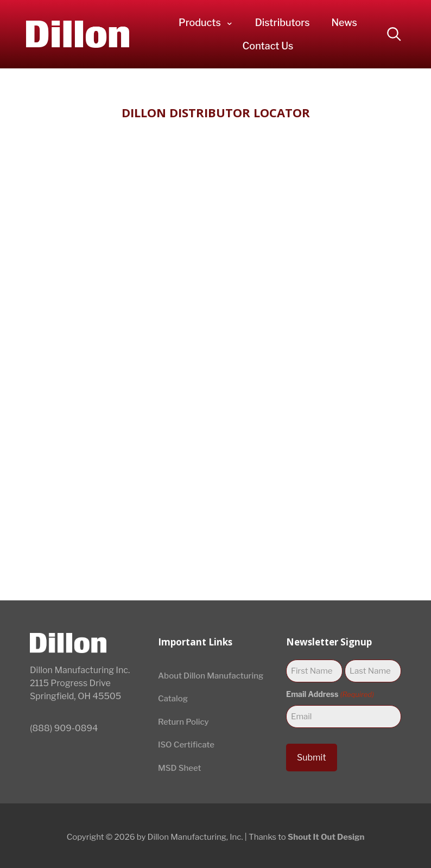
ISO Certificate (186, 745)
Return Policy (183, 722)
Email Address (330, 694)
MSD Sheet (180, 768)
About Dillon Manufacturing (211, 676)
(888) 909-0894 (64, 728)
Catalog (173, 699)
